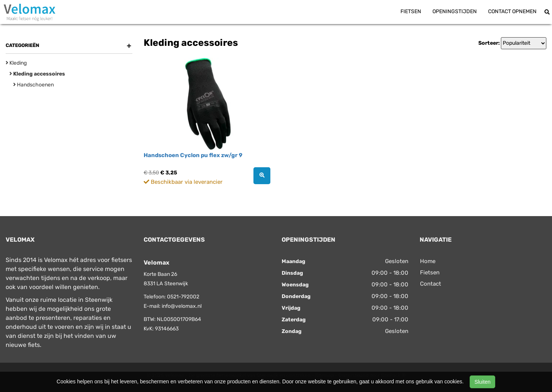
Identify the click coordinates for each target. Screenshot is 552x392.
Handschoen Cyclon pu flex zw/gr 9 (193, 155)
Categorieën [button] (68, 45)
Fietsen (411, 11)
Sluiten (483, 382)
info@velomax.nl (182, 306)
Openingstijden (455, 11)
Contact (431, 284)
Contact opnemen (512, 11)
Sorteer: (489, 43)
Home (428, 261)
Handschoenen (33, 85)
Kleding (16, 63)
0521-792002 (183, 297)
